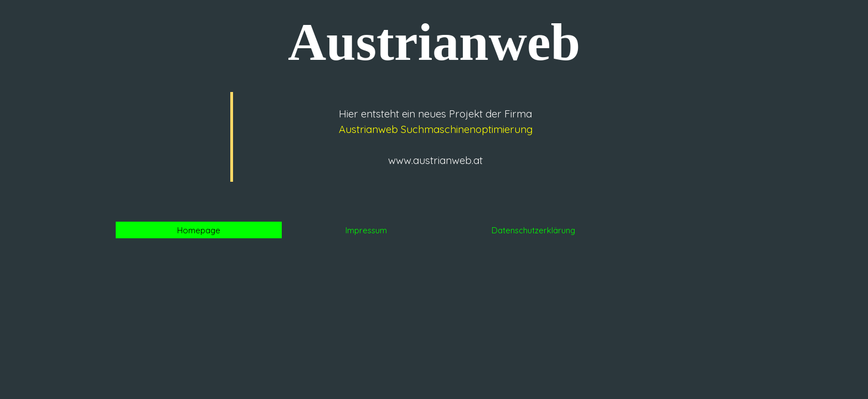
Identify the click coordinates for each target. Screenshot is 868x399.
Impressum (366, 230)
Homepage (199, 230)
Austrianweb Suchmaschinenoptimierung (436, 129)
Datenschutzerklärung (533, 230)
